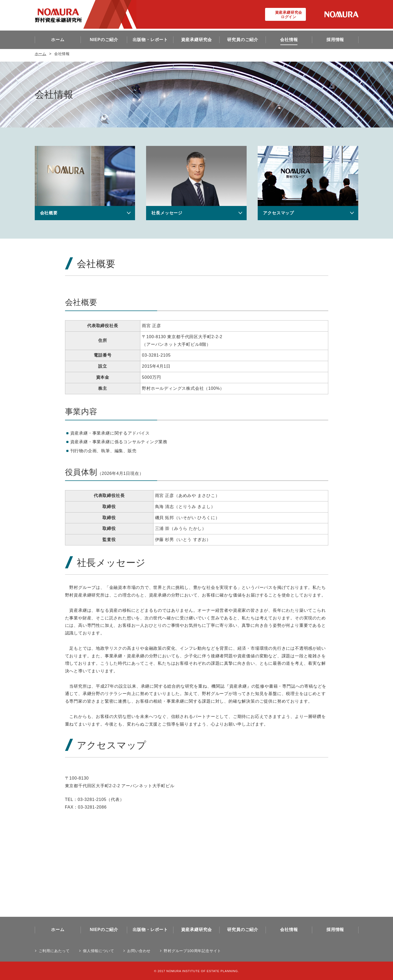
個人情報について (98, 951)
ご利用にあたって (54, 951)
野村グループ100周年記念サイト (192, 951)
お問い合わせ (139, 951)
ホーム (41, 54)
